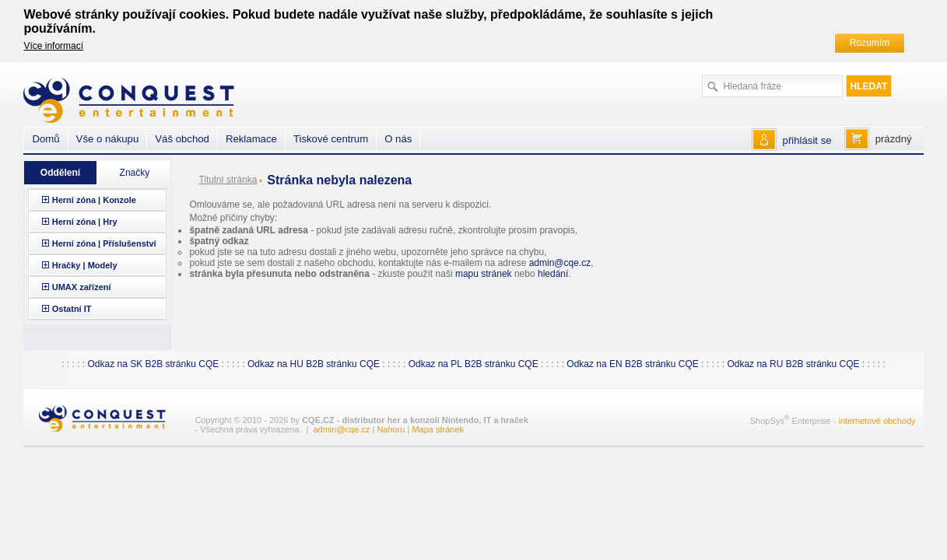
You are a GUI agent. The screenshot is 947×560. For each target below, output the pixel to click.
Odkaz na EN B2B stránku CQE (632, 364)
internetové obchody (877, 421)
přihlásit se (807, 140)
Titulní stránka (228, 180)
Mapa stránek (438, 429)
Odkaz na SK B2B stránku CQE (153, 364)
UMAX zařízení (82, 287)
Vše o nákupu (108, 139)
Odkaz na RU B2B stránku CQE (793, 364)
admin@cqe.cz (560, 263)
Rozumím (870, 43)
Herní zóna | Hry (85, 222)
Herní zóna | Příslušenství (104, 243)
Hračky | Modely (85, 265)
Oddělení (60, 173)
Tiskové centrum (331, 139)
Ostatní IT (72, 309)
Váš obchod (182, 139)
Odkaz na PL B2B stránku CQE (473, 364)
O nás (398, 139)
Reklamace (251, 139)
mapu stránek (484, 274)
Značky (135, 173)
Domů (46, 139)
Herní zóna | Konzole (94, 200)
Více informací (53, 46)
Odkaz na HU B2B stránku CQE (314, 364)
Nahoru (391, 429)
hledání (553, 274)
